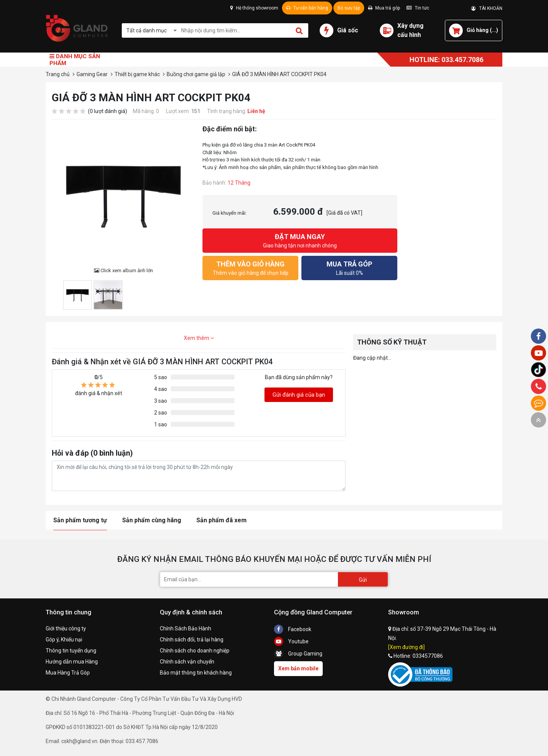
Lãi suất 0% (349, 267)
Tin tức (418, 8)
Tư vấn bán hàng (307, 8)
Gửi (363, 580)
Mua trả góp (384, 8)
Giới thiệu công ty (66, 628)
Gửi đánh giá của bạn (299, 395)
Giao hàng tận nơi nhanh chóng (300, 240)
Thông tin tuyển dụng (71, 651)
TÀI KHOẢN (487, 8)
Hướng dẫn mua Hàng (72, 662)
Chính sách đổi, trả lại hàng (192, 640)
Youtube (291, 641)
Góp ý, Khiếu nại (64, 640)
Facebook (293, 629)
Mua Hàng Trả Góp (68, 673)
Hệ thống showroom (254, 8)
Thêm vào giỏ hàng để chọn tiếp (250, 267)
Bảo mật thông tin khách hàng (196, 673)
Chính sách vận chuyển (187, 662)
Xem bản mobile (298, 668)
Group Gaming (298, 654)
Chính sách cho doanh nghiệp (195, 651)
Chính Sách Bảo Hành (186, 628)
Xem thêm (199, 338)
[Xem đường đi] (406, 647)
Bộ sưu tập (349, 8)
